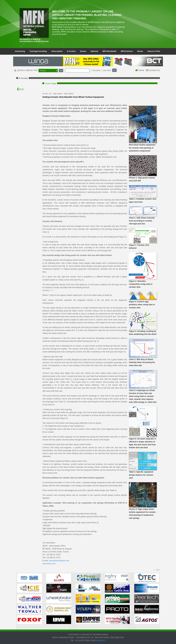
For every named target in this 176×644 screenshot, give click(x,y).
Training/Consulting (38, 51)
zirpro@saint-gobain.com (59, 561)
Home (140, 70)
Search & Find (154, 51)
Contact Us (153, 70)
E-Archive (71, 51)
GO (61, 70)
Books (140, 51)
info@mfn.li (101, 640)
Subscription (57, 51)
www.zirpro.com (49, 564)
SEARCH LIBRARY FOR (27, 70)
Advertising (20, 51)
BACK (21, 89)
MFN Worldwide (110, 51)
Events (83, 51)
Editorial (94, 51)
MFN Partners (127, 51)
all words (96, 70)
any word (107, 70)
